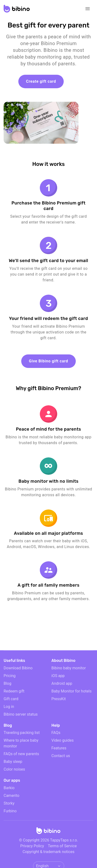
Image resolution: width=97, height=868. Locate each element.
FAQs (56, 733)
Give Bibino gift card (48, 361)
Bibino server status (21, 714)
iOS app (58, 676)
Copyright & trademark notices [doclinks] (48, 852)
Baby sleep (13, 762)
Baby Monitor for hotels (71, 691)
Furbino (10, 811)
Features (59, 748)
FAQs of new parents (21, 754)
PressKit (59, 699)
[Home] (48, 832)
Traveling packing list (22, 733)
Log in (9, 707)
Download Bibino (18, 668)
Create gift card (41, 81)
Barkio (9, 788)
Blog (7, 683)
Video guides (62, 740)
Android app (62, 683)
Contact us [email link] (61, 756)
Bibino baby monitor (69, 668)
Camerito (11, 796)
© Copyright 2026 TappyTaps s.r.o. (48, 840)
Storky (9, 803)
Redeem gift (14, 691)
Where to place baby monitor (21, 743)
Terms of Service (62, 846)
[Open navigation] (88, 9)
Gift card (11, 699)
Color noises (14, 769)
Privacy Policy (32, 846)
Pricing (10, 676)
